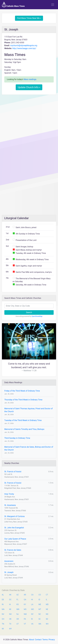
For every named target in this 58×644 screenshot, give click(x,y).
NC (40, 614)
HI (32, 600)
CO (40, 595)
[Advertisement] (29, 127)
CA (32, 595)
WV (47, 624)
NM (25, 614)
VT (25, 624)
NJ (18, 614)
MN (18, 609)
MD (47, 604)
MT (40, 609)
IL (47, 600)
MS (25, 609)
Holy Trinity (9, 494)
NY (32, 614)
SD (47, 619)
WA (40, 624)
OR (18, 619)
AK (10, 595)
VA (32, 624)
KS (18, 604)
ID (39, 600)
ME (40, 604)
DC (10, 600)
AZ (18, 595)
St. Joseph (9, 572)
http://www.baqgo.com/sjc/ (24, 48)
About (31, 640)
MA (3, 609)
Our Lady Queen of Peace (15, 539)
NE (47, 609)
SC (40, 619)
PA (25, 619)
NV (3, 614)
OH (3, 619)
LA (32, 604)
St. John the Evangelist (14, 528)
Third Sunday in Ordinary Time (17, 438)
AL (3, 595)
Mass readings (30, 79)
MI (10, 609)
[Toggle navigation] (53, 5)
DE (3, 600)
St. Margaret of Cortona (14, 516)
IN (3, 604)
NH (10, 614)
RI (32, 619)
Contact (38, 640)
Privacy (52, 640)
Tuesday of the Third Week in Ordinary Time (23, 420)
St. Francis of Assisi (13, 472)
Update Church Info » (29, 87)
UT (18, 624)
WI (3, 629)
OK (10, 619)
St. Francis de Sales (13, 550)
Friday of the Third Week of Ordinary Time (22, 391)
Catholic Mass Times (13, 5)
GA (25, 600)
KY (25, 604)
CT (47, 595)
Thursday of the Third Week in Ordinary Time (23, 400)
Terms (45, 640)
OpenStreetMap (37, 316)
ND (47, 614)
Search (29, 312)
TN (3, 624)
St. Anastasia (10, 505)
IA (10, 604)
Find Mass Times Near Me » (29, 18)
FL (18, 600)
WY (10, 629)
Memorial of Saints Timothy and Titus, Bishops (24, 429)
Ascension (9, 561)
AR (25, 595)
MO (32, 609)
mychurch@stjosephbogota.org (24, 45)
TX (10, 624)
